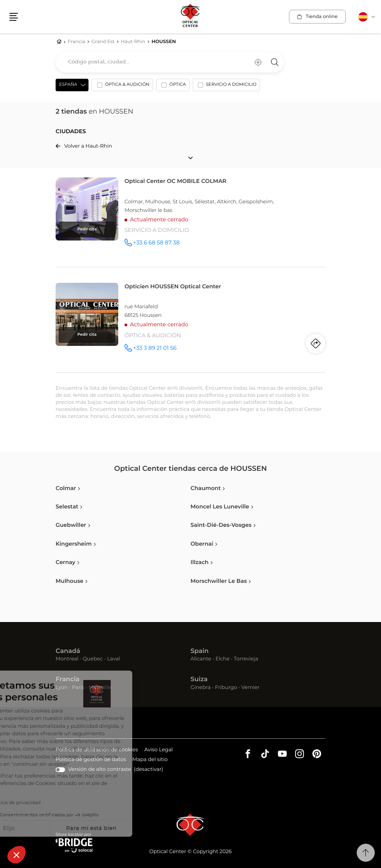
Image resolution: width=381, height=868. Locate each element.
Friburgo (226, 688)
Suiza (199, 680)
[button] (16, 855)
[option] (122, 87)
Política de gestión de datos (91, 760)
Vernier (250, 688)
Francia (68, 680)
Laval (113, 659)
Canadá (68, 651)
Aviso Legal (158, 750)
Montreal (67, 659)
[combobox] (170, 62)
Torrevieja (246, 659)
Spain (200, 651)
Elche (222, 659)
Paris (78, 688)
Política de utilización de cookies (97, 750)
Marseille (100, 688)
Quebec (93, 659)
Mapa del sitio (150, 760)
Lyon (62, 688)
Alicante (201, 659)
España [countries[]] (68, 85)
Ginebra (201, 688)
